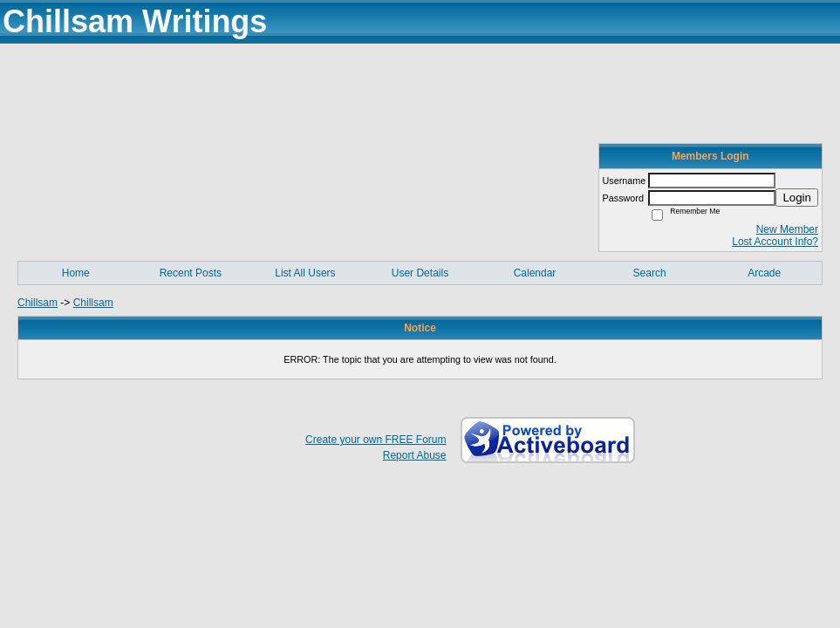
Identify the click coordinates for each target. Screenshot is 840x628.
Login (797, 198)
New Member (787, 229)
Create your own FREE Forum (376, 440)
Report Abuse (415, 455)
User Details (420, 273)
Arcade (764, 273)
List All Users (305, 273)
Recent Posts (191, 273)
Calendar (535, 273)
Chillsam (38, 303)
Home (76, 273)
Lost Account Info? (775, 242)
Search (650, 273)
